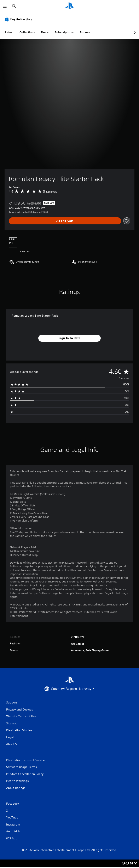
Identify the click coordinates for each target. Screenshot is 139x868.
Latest (9, 32)
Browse (85, 32)
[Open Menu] (5, 6)
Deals (45, 32)
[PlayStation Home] (70, 6)
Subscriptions (64, 32)
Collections (27, 32)
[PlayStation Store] (19, 19)
